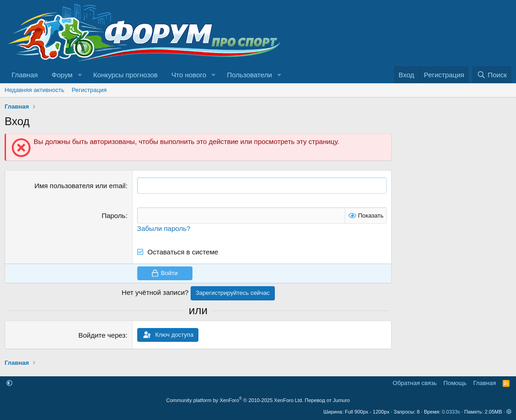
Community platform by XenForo (235, 400)
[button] (80, 75)
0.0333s (451, 412)
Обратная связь (415, 383)
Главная (25, 75)
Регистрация (89, 90)
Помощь (455, 383)
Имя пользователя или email (80, 186)
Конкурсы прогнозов (126, 75)
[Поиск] (492, 75)
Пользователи (249, 75)
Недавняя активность (35, 90)
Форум (62, 75)
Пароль (114, 216)
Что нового (189, 75)
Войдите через (102, 335)
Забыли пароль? (164, 228)
